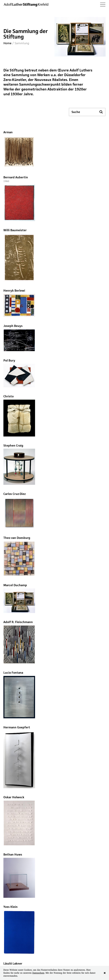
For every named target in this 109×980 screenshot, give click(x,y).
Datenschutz (38, 973)
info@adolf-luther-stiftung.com (37, 927)
